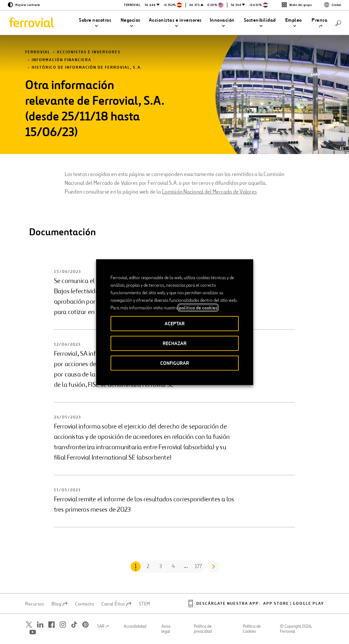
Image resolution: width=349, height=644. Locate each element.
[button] (95, 23)
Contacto (85, 604)
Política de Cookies (252, 629)
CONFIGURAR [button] (175, 363)
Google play (308, 604)
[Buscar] (338, 23)
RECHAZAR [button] (175, 343)
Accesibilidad (135, 626)
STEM (145, 604)
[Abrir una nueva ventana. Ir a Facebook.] (52, 624)
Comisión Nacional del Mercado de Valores (209, 192)
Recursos (35, 604)
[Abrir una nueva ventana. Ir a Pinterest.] (85, 624)
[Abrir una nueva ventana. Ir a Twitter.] (29, 624)
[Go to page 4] (173, 567)
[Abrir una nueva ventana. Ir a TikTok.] (74, 624)
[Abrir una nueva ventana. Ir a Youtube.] (33, 632)
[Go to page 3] (161, 567)
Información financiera (62, 60)
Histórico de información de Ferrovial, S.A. (87, 68)
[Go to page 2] (148, 567)
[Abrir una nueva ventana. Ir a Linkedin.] (40, 624)
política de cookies (198, 307)
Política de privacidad (203, 629)
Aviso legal (166, 629)
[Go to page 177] (199, 567)
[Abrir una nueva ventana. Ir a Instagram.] (63, 624)
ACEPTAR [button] (175, 323)
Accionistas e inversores (89, 52)
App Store (276, 604)
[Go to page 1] (136, 567)
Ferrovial (38, 52)
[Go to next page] (214, 567)
